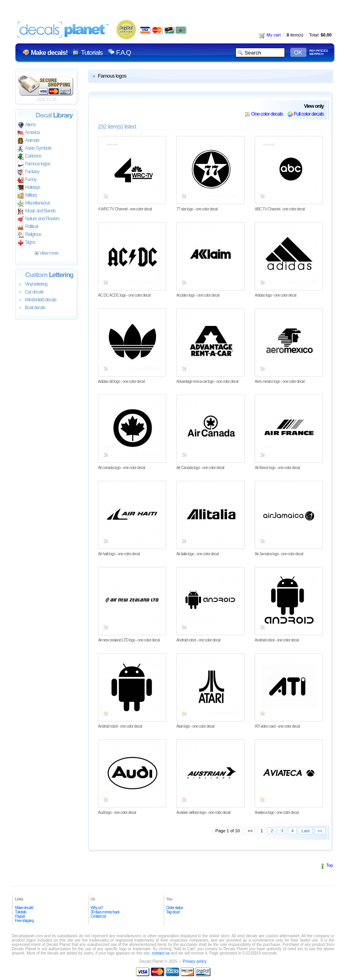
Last (305, 831)
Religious (29, 235)
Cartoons (29, 157)
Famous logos (34, 164)
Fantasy (28, 172)
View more (46, 253)
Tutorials (91, 53)
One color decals (267, 114)
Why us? (97, 908)
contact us (161, 953)
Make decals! (24, 908)
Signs (26, 243)
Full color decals (309, 114)
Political (28, 227)
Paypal (20, 916)
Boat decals (31, 308)
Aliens (26, 125)
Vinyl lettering (32, 284)
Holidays (29, 188)
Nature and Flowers (38, 219)
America (28, 133)
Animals (28, 141)
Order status (175, 908)
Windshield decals (37, 300)
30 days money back (105, 912)
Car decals (30, 292)
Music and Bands (36, 211)
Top (330, 865)
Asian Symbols (34, 149)
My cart (270, 35)
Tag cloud (173, 912)
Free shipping (24, 921)
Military (27, 196)
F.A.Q (123, 53)
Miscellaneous (34, 204)
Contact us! (98, 916)
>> (320, 831)
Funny (27, 180)
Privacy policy (195, 961)
